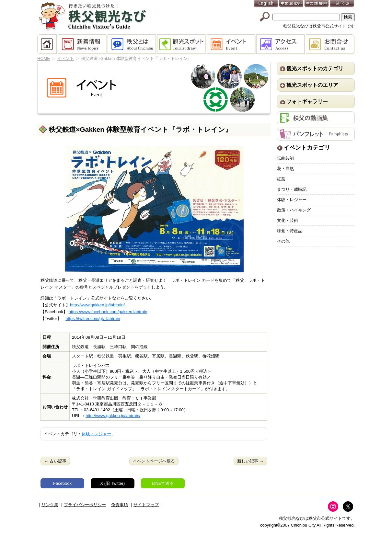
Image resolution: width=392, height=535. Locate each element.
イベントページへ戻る (154, 461)
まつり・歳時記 (292, 189)
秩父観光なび (92, 17)
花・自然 (285, 169)
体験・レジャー (96, 434)
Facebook (62, 483)
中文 (292, 4)
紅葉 (281, 179)
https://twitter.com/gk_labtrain (93, 319)
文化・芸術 (288, 220)
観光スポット (182, 44)
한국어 (342, 4)
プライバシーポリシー (85, 505)
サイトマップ (146, 505)
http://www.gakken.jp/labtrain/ (97, 305)
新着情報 (83, 44)
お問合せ (330, 44)
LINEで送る (163, 483)
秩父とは (132, 44)
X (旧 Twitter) (113, 483)
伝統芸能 (285, 158)
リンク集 (50, 505)
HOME (48, 44)
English (266, 4)
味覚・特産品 (290, 231)
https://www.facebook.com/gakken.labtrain (108, 312)
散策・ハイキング (294, 210)
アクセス (281, 44)
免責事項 (120, 505)
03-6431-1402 (97, 410)
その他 (283, 241)
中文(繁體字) (317, 4)
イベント (231, 44)
